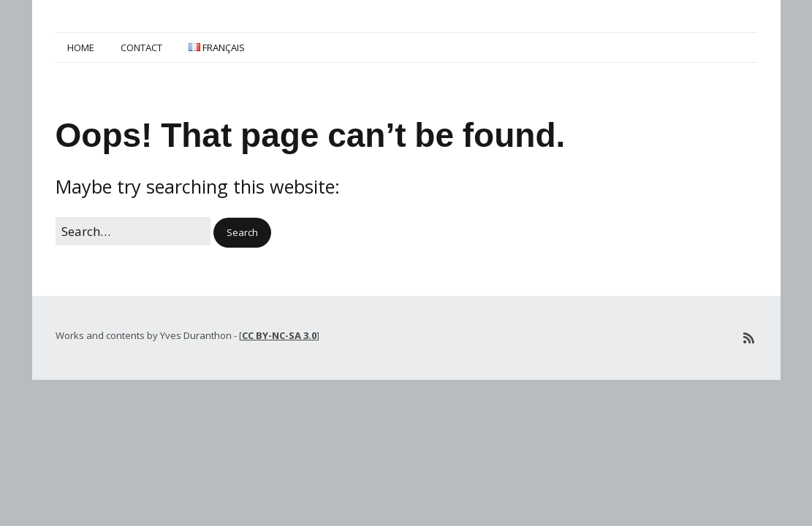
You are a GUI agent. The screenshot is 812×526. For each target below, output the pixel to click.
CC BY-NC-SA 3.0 (279, 335)
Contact (141, 47)
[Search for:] (133, 231)
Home (81, 47)
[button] (242, 233)
